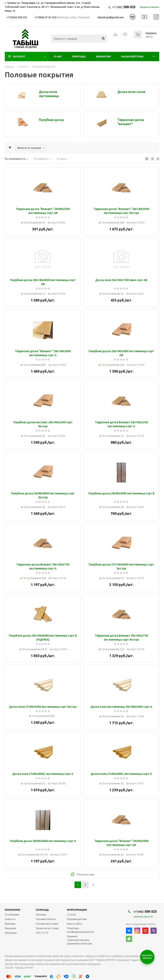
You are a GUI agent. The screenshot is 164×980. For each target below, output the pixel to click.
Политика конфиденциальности (80, 930)
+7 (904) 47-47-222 (45, 17)
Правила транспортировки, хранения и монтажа (80, 940)
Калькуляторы (132, 56)
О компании (12, 914)
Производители (77, 919)
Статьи (71, 914)
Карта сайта (75, 924)
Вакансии (103, 56)
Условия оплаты (46, 919)
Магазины (11, 933)
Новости (10, 919)
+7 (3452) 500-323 (17, 17)
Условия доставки (47, 924)
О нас (58, 56)
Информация (77, 910)
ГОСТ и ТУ (42, 933)
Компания (12, 910)
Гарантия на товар (47, 928)
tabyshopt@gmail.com (111, 17)
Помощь (42, 910)
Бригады (79, 56)
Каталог (19, 56)
